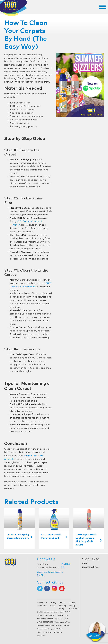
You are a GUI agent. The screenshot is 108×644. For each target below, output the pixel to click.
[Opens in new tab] (40, 588)
